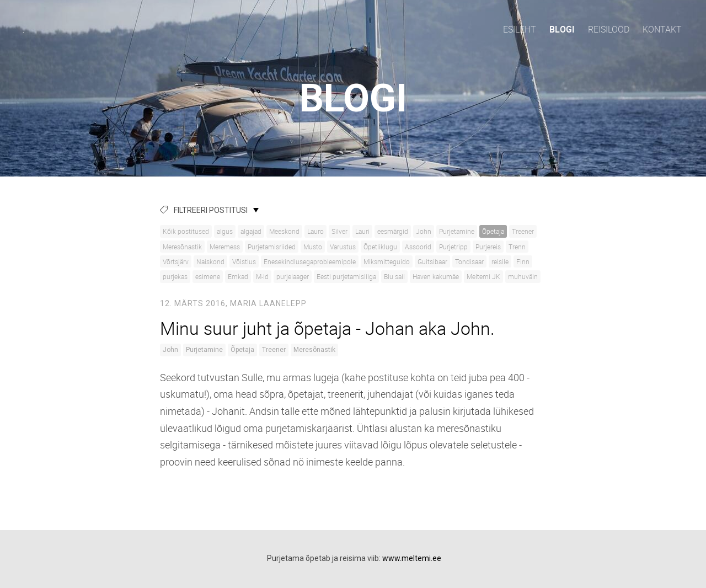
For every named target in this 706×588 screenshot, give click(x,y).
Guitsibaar (432, 261)
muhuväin (523, 276)
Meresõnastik (182, 247)
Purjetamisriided (272, 247)
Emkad (238, 276)
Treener (523, 231)
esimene (208, 276)
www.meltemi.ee (412, 558)
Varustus (343, 247)
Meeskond (284, 231)
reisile (500, 261)
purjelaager (293, 276)
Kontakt (662, 29)
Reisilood (609, 29)
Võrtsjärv (176, 261)
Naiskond (210, 261)
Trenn (517, 247)
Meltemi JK (483, 276)
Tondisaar (469, 261)
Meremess (225, 247)
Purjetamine (457, 231)
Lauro (315, 231)
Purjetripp (453, 247)
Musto (313, 247)
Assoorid (418, 247)
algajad (251, 231)
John (424, 231)
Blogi (562, 29)
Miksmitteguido (387, 261)
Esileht (520, 29)
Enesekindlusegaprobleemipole (310, 261)
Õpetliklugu (380, 247)
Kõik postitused (186, 231)
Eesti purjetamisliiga (346, 276)
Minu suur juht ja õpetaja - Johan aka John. (327, 328)
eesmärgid (393, 231)
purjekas (175, 276)
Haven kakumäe (436, 276)
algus (225, 231)
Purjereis (488, 247)
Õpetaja (493, 231)
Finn (523, 261)
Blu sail (394, 276)
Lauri (362, 231)
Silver (339, 231)
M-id (262, 276)
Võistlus (244, 261)
